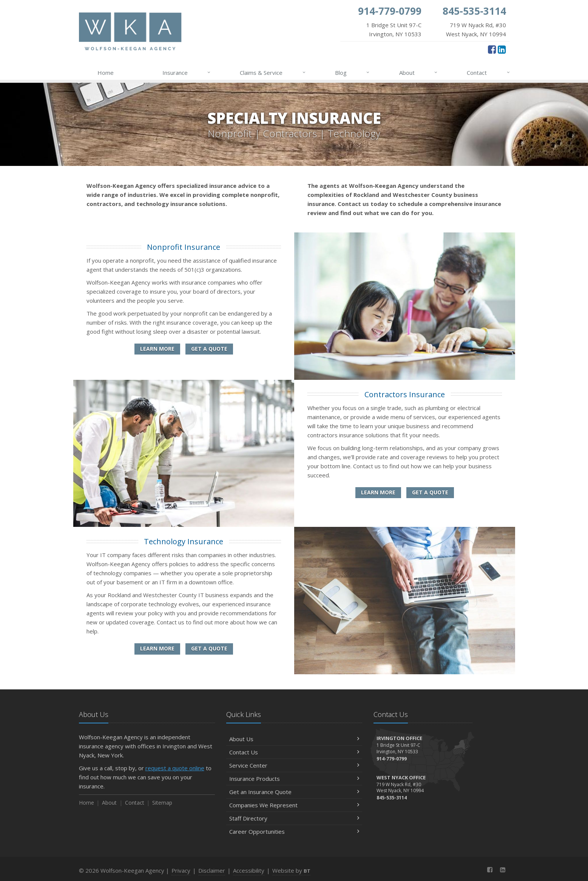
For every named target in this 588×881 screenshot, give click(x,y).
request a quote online (175, 768)
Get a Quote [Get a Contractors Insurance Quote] (430, 492)
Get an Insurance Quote (294, 792)
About (419, 73)
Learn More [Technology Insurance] (157, 648)
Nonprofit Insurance (184, 247)
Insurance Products (294, 779)
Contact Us (294, 752)
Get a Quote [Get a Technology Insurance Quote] (209, 648)
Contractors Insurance (405, 394)
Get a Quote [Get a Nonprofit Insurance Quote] (209, 349)
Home (106, 73)
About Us (294, 739)
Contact (488, 73)
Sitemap (162, 803)
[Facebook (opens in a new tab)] (492, 49)
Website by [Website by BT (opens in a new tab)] (291, 870)
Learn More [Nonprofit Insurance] (157, 349)
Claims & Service (273, 73)
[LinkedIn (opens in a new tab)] (502, 49)
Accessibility (249, 870)
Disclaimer (212, 870)
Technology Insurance (184, 541)
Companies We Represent (294, 805)
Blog (353, 73)
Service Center (294, 765)
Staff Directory (294, 818)
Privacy (181, 870)
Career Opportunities (294, 831)
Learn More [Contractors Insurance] (378, 492)
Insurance (187, 73)
